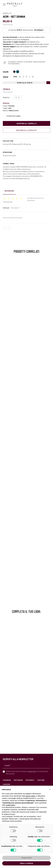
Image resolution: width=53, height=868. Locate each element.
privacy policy (32, 771)
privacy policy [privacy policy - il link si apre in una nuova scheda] (31, 796)
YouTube (41, 780)
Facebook (7, 780)
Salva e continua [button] (26, 863)
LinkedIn (6, 784)
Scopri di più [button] (26, 858)
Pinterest (30, 780)
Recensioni (9, 191)
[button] (50, 789)
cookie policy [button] (10, 805)
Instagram (18, 780)
